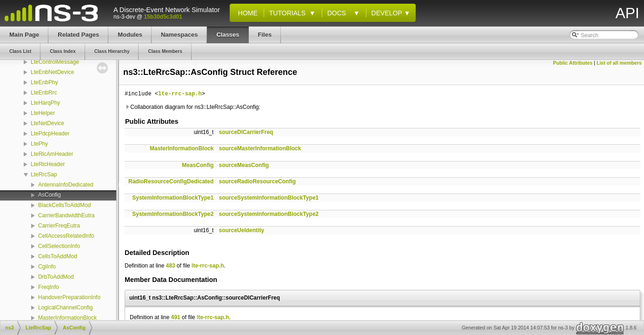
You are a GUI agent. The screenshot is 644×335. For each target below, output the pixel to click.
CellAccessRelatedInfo (66, 236)
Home (246, 13)
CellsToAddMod (58, 256)
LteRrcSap (44, 174)
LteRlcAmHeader (52, 154)
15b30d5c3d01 (163, 17)
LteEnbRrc (44, 93)
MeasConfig (198, 165)
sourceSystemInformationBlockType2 (269, 214)
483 (171, 266)
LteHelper (43, 113)
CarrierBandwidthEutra (66, 215)
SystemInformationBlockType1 (173, 198)
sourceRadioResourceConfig (257, 181)
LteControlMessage (55, 62)
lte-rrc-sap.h (180, 94)
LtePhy (39, 144)
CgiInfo (47, 267)
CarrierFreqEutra (59, 226)
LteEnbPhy (44, 82)
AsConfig (50, 195)
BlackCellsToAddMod (64, 205)
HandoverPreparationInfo (69, 297)
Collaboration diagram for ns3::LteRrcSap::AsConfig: (193, 107)
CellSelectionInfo (59, 246)
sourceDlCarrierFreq (246, 132)
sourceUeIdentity (242, 230)
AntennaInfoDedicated (66, 185)
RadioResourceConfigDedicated (171, 181)
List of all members (619, 63)
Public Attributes (573, 63)
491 (176, 317)
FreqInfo (49, 287)
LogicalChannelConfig (65, 308)
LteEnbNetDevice (52, 72)
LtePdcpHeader (50, 134)
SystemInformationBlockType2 (173, 214)
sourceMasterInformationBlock (260, 148)
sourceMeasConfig (244, 165)
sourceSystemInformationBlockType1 (269, 198)
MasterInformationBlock (67, 318)
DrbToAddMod (56, 277)
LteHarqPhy (45, 103)
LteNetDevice (47, 123)
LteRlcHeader (48, 164)
